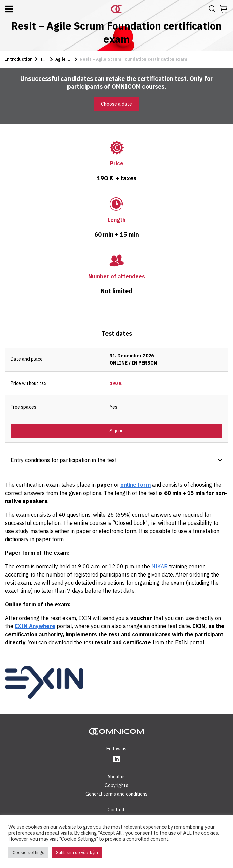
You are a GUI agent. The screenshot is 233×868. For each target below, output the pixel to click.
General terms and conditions (116, 794)
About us (116, 777)
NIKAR (159, 566)
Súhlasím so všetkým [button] (77, 853)
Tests (46, 59)
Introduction (19, 59)
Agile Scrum (68, 59)
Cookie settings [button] (28, 853)
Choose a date (116, 104)
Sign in (116, 431)
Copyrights (116, 785)
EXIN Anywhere (35, 626)
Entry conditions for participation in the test (64, 460)
